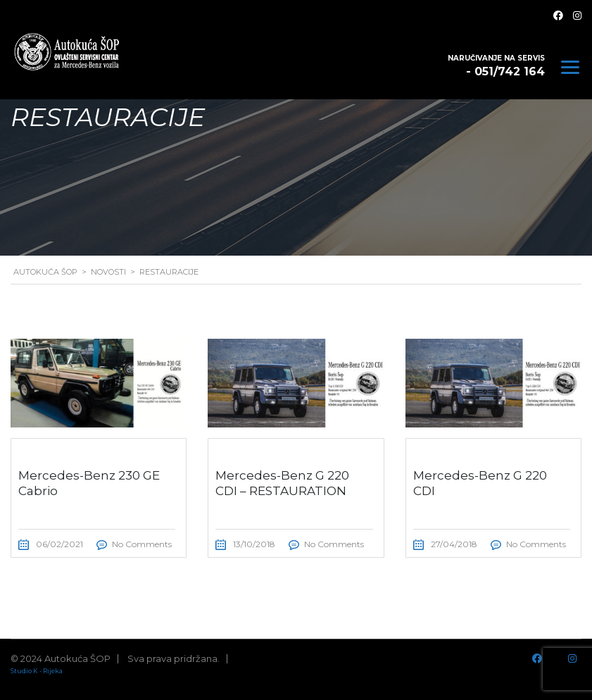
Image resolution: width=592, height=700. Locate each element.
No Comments (142, 544)
